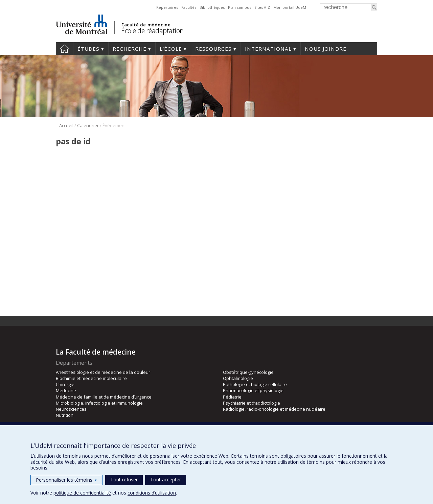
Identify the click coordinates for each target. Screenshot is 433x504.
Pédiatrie (232, 397)
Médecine (66, 390)
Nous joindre (326, 49)
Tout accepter (166, 479)
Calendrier (88, 125)
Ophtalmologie (238, 378)
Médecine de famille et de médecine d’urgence (104, 397)
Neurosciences (71, 409)
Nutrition (65, 415)
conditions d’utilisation (152, 493)
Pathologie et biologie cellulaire (255, 384)
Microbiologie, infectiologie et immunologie (99, 403)
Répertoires (167, 7)
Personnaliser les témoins (66, 480)
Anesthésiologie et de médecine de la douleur (103, 372)
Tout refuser (124, 479)
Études (88, 49)
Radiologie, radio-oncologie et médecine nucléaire (274, 409)
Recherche (130, 49)
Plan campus (240, 7)
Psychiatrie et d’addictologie (252, 403)
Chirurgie (65, 384)
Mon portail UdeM (290, 7)
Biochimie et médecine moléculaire (91, 378)
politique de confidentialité (82, 493)
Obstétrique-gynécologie (248, 372)
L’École (171, 49)
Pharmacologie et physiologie (253, 390)
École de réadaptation (152, 31)
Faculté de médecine (146, 25)
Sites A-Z (262, 7)
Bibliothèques (212, 7)
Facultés (189, 7)
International (268, 49)
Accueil (64, 49)
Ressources (213, 49)
